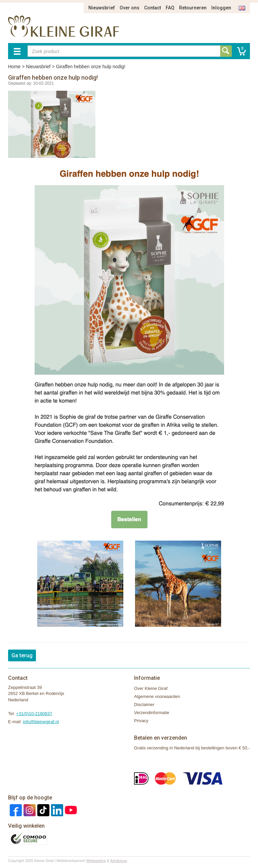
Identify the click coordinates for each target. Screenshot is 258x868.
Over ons (130, 8)
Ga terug (22, 655)
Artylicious (119, 861)
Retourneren (193, 8)
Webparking (96, 861)
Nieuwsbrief (102, 8)
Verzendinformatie (152, 713)
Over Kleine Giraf (151, 688)
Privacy (141, 721)
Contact (153, 8)
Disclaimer (144, 705)
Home (14, 67)
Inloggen (221, 8)
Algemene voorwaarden (157, 696)
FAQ (170, 8)
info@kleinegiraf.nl (41, 722)
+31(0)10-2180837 (34, 714)
